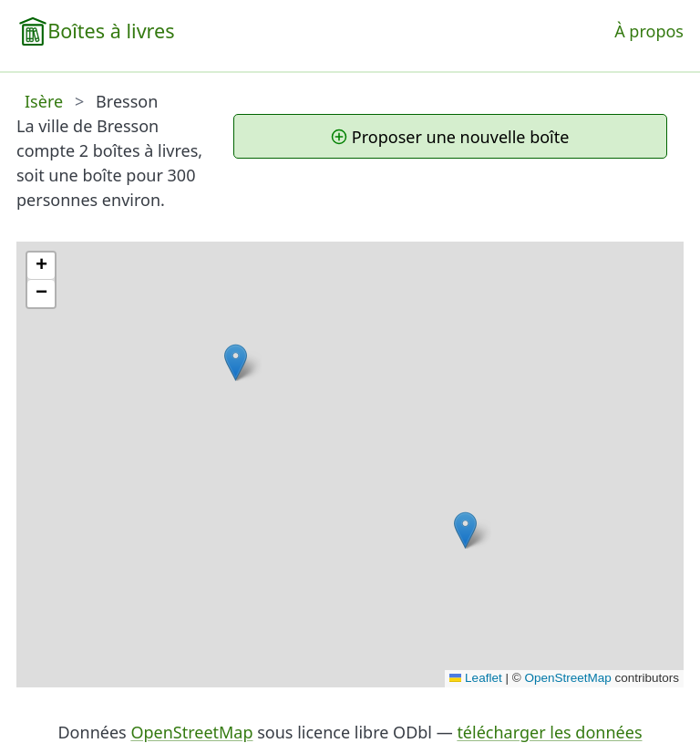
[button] (465, 530)
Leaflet (476, 678)
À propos (649, 31)
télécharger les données (549, 732)
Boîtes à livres (111, 31)
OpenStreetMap (567, 678)
